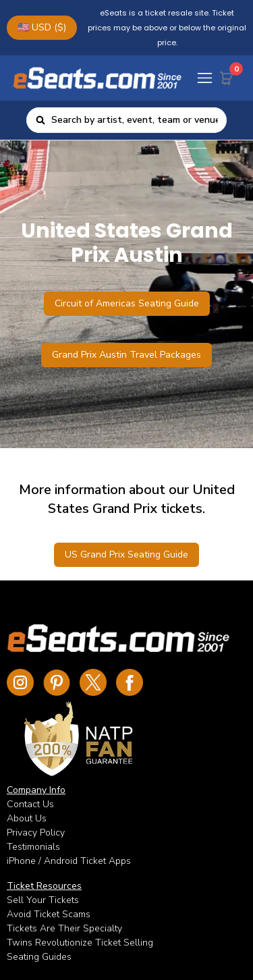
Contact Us (30, 804)
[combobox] (135, 120)
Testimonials (33, 847)
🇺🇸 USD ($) (42, 27)
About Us (27, 818)
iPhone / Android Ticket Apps (69, 861)
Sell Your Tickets (43, 900)
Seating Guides (39, 957)
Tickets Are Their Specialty (64, 928)
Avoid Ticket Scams (49, 914)
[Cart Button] (229, 76)
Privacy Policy (36, 833)
